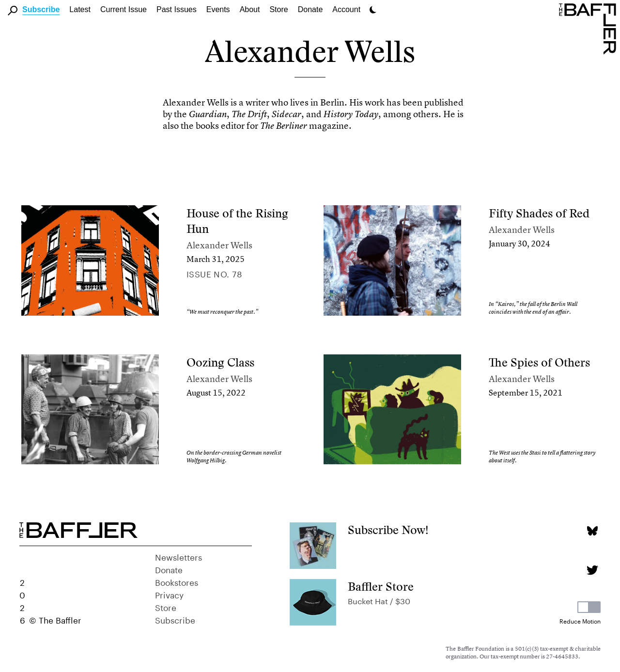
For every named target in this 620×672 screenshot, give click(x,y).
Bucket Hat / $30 (379, 600)
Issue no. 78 (214, 273)
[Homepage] (589, 28)
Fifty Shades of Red (539, 213)
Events (218, 9)
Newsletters (178, 556)
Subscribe (41, 9)
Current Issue (124, 9)
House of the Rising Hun (237, 221)
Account (346, 9)
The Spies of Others (539, 362)
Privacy (169, 594)
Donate (310, 9)
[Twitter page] (592, 570)
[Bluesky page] (592, 531)
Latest (80, 9)
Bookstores (177, 581)
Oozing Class (220, 362)
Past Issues (177, 9)
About (250, 9)
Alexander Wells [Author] (219, 245)
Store (166, 607)
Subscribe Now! (388, 530)
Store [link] (279, 9)
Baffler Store (381, 587)
